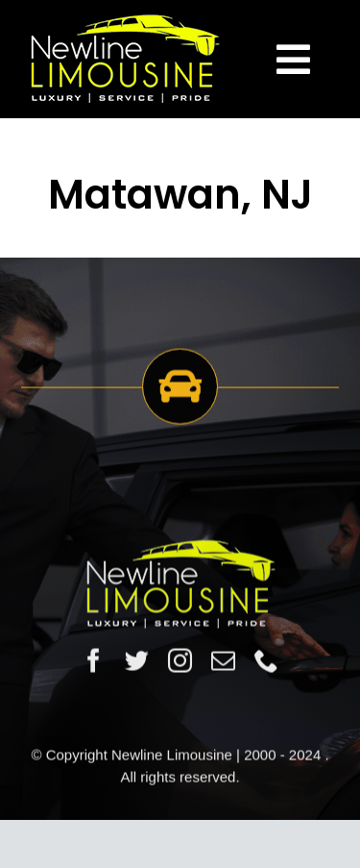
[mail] (223, 662)
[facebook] (94, 662)
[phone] (266, 662)
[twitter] (137, 662)
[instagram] (180, 662)
